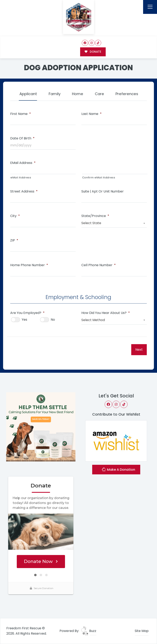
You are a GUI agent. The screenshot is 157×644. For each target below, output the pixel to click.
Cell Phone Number (99, 265)
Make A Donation (118, 470)
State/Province (95, 216)
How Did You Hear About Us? (106, 313)
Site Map (142, 631)
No (53, 320)
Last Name (91, 114)
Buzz (89, 631)
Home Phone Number (29, 265)
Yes (24, 320)
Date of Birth (22, 138)
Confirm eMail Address (99, 177)
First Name (21, 114)
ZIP (14, 241)
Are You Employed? (27, 313)
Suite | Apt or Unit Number (103, 192)
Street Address (24, 192)
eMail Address (23, 163)
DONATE (93, 52)
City (15, 216)
